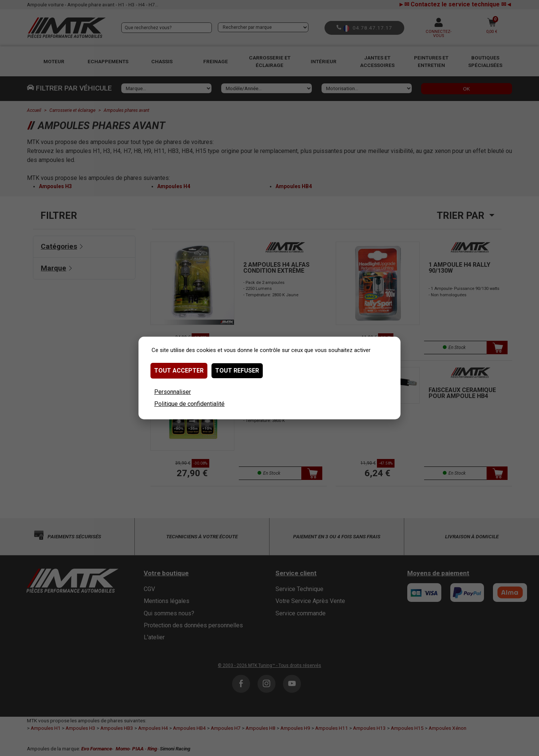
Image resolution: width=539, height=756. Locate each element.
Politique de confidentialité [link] (189, 404)
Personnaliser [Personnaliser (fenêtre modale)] (173, 392)
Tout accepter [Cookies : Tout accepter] (179, 371)
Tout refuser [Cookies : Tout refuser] (237, 371)
